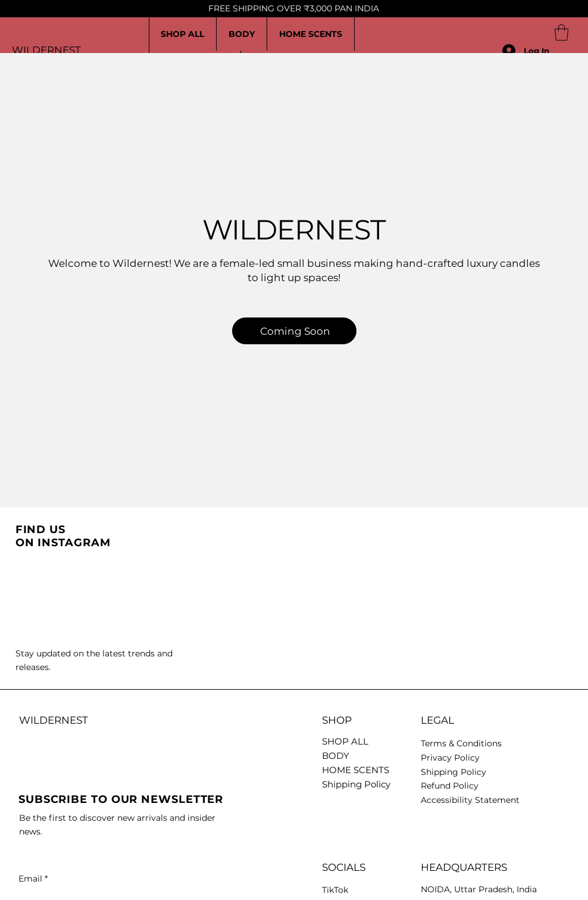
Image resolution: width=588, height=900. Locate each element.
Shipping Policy (356, 784)
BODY (336, 756)
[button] (562, 32)
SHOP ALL (345, 741)
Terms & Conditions (461, 743)
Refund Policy (450, 786)
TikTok (335, 890)
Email (33, 879)
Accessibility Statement (470, 800)
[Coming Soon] (294, 331)
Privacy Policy (450, 758)
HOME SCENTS (356, 770)
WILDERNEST (46, 50)
